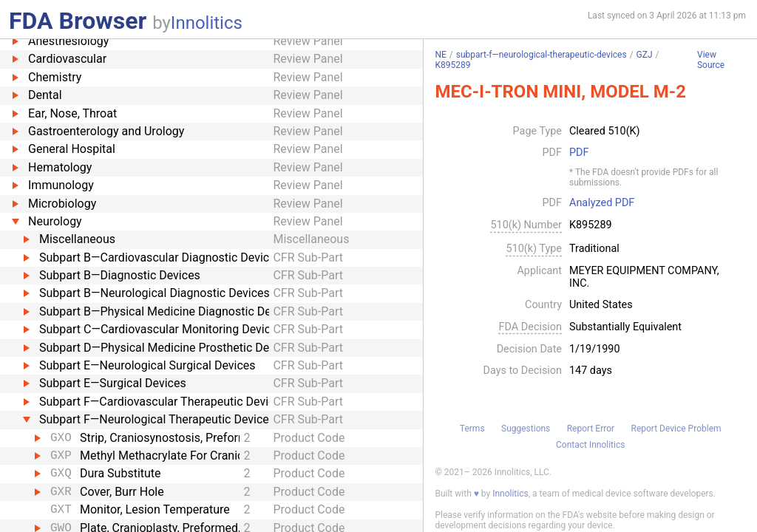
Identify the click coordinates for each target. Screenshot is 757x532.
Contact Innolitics (590, 445)
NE (440, 55)
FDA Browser (78, 21)
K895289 (452, 65)
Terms (472, 429)
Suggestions (526, 429)
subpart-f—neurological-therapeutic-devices (542, 55)
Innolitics (207, 23)
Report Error (591, 429)
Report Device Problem (676, 429)
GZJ (645, 55)
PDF (579, 153)
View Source (711, 60)
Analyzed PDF (602, 203)
